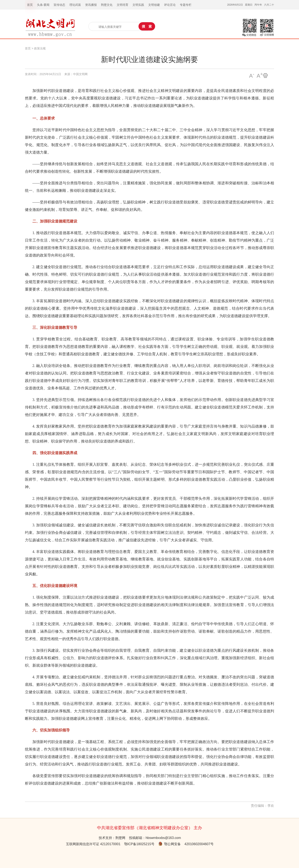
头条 (40, 5)
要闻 (47, 5)
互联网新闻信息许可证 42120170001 (93, 844)
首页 (28, 48)
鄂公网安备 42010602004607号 (186, 844)
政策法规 (40, 48)
